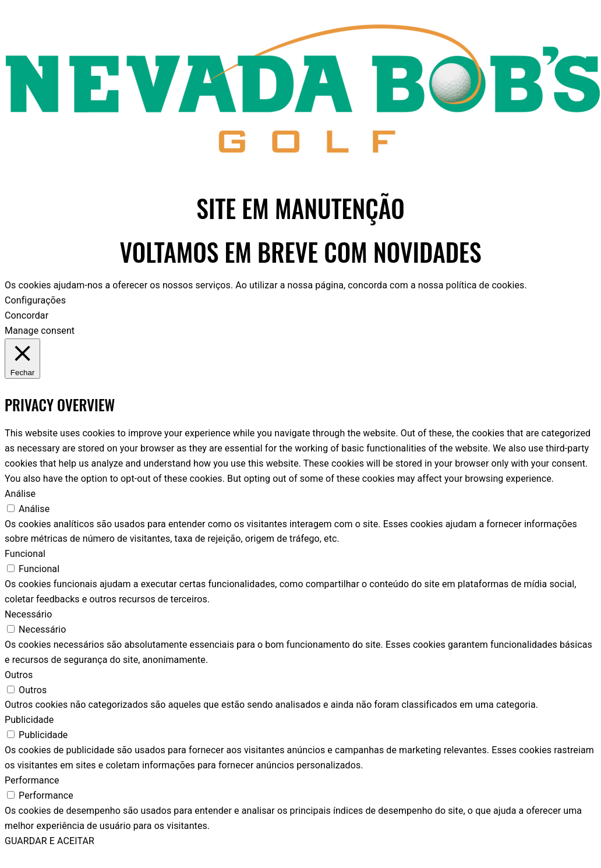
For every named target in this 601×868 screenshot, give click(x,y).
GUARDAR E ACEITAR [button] (50, 841)
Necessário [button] (28, 614)
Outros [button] (19, 675)
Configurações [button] (35, 300)
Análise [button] (20, 494)
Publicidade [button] (29, 720)
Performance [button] (32, 780)
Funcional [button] (25, 554)
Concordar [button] (26, 315)
